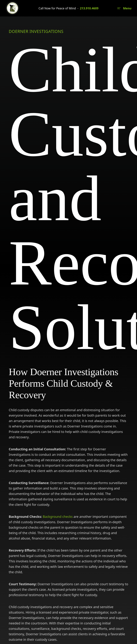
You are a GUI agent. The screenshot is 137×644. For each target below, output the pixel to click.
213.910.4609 (89, 8)
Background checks (58, 517)
